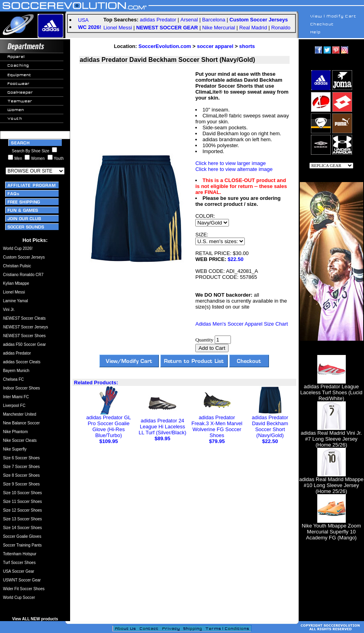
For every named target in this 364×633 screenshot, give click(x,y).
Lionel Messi (118, 28)
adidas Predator (158, 20)
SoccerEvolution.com (165, 46)
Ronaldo (281, 28)
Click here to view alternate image (234, 169)
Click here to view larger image (231, 163)
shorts (247, 46)
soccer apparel (215, 46)
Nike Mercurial (218, 28)
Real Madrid (253, 28)
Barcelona (214, 20)
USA (83, 20)
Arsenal (189, 20)
